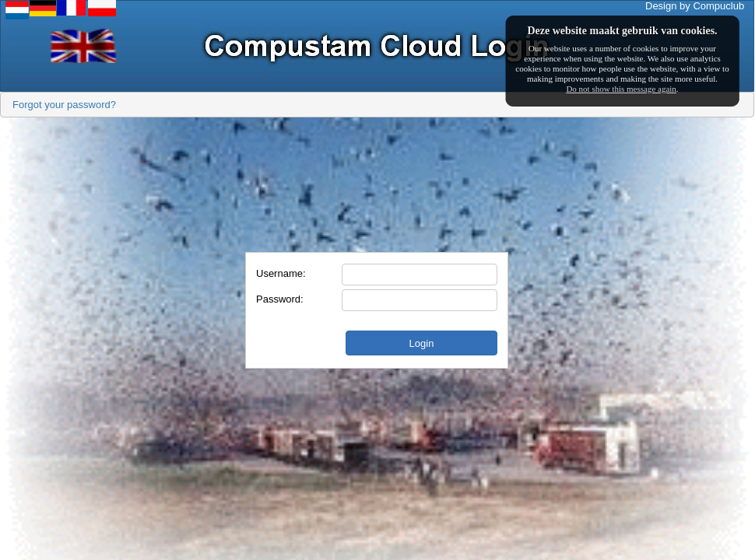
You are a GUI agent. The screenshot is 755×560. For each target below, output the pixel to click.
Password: (280, 299)
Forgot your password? (64, 105)
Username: (281, 273)
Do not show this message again (621, 89)
